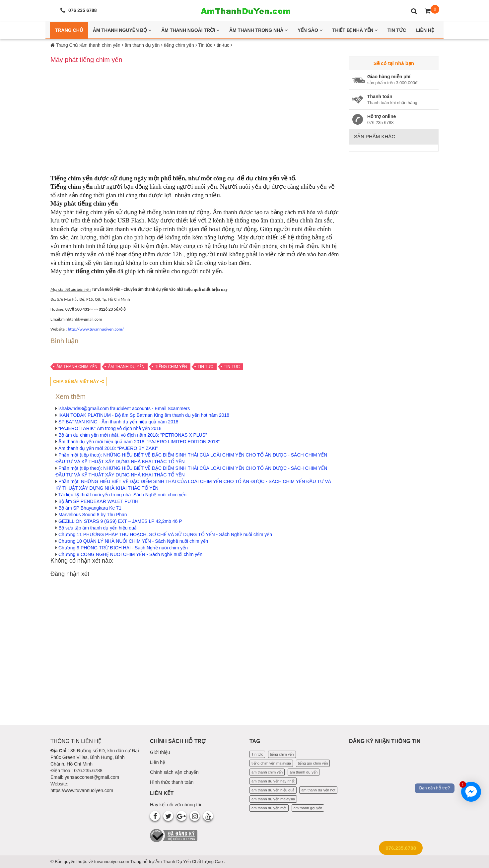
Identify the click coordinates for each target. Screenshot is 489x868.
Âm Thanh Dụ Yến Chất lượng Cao (190, 862)
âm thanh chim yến (77, 367)
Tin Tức (397, 30)
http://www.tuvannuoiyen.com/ (96, 329)
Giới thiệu (160, 752)
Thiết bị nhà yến (355, 30)
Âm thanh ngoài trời (190, 30)
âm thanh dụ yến (126, 367)
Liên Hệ (425, 30)
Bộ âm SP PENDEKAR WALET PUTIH (98, 501)
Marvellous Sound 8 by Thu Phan (93, 515)
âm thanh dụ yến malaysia (273, 799)
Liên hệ (158, 762)
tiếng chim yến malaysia (271, 763)
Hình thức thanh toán (172, 782)
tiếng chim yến (171, 367)
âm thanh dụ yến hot (318, 790)
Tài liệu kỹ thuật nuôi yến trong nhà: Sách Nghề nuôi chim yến (122, 495)
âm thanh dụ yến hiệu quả (273, 790)
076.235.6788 (401, 848)
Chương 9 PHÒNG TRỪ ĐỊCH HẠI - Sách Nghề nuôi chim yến (123, 548)
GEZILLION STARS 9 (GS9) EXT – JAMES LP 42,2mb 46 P (120, 521)
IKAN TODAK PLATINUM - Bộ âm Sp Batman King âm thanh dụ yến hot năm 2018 (144, 415)
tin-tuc (232, 367)
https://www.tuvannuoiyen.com (82, 790)
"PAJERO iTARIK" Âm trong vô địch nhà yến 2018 (110, 428)
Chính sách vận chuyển (174, 772)
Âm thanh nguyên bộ (122, 30)
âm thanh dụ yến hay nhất (273, 781)
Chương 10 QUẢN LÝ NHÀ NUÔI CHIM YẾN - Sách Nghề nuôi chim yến (133, 541)
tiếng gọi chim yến (313, 763)
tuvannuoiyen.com (112, 862)
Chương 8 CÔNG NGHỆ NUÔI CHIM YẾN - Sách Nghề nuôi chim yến (130, 554)
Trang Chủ (69, 30)
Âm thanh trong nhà (258, 30)
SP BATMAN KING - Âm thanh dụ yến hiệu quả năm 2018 (118, 422)
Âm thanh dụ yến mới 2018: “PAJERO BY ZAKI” (108, 448)
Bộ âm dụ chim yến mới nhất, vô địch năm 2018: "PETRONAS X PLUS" (133, 435)
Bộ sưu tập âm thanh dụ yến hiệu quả (98, 528)
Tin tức (206, 367)
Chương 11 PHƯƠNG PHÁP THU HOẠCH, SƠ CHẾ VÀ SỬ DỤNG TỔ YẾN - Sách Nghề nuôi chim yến (165, 534)
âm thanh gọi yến (308, 808)
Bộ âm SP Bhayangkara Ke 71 (90, 508)
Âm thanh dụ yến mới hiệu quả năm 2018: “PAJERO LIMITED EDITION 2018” (139, 442)
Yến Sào (310, 30)
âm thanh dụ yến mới (269, 808)
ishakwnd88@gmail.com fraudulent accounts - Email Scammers (124, 408)
